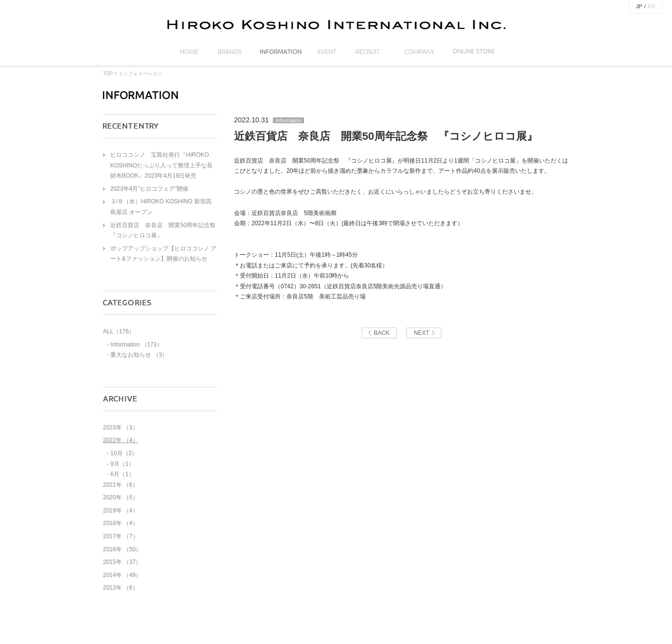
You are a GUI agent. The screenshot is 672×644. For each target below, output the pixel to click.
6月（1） (122, 474)
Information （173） (136, 345)
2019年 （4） (121, 511)
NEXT (421, 333)
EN (651, 6)
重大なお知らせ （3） (139, 355)
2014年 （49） (122, 575)
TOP (108, 74)
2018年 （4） (121, 523)
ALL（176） (119, 331)
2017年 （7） (121, 536)
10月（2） (124, 453)
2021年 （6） (121, 485)
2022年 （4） (121, 440)
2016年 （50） (122, 549)
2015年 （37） (122, 562)
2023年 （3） (121, 428)
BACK (382, 333)
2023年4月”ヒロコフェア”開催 (149, 189)
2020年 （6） (121, 497)
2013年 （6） (121, 588)
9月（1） (122, 464)
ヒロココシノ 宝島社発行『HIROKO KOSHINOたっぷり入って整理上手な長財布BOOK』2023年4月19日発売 (161, 165)
